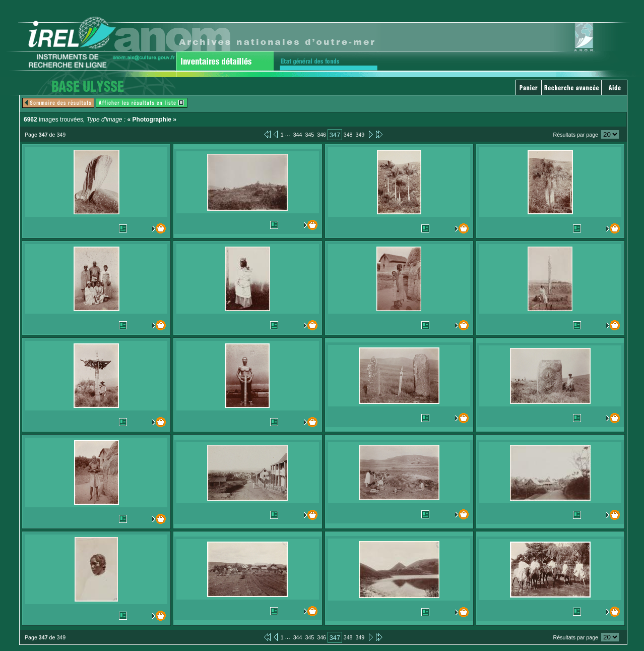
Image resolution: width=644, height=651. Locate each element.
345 (309, 135)
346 (321, 135)
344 (298, 135)
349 (360, 135)
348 (348, 135)
